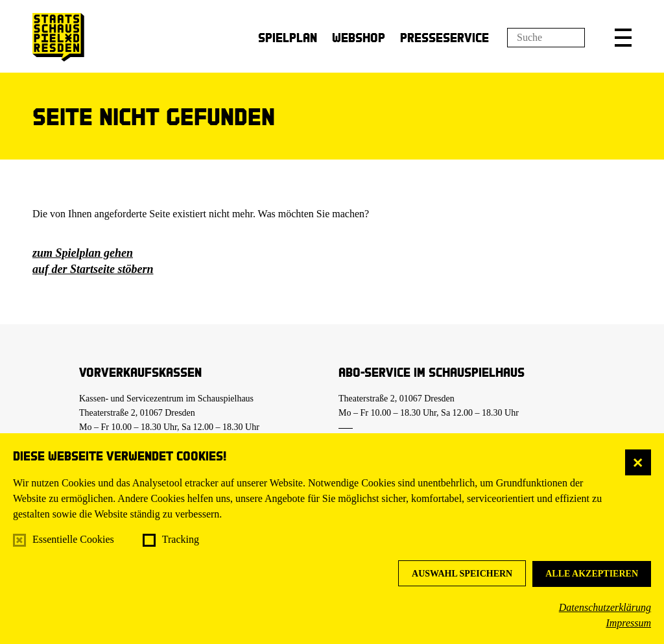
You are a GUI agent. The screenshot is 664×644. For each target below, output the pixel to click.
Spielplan (288, 37)
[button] (623, 38)
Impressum (628, 623)
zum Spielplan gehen (83, 253)
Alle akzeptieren (592, 574)
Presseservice (445, 37)
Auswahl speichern (462, 574)
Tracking (181, 539)
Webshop (359, 37)
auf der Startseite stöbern (93, 269)
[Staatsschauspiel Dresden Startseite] (58, 37)
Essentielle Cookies (73, 539)
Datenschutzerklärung (605, 607)
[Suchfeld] (546, 38)
